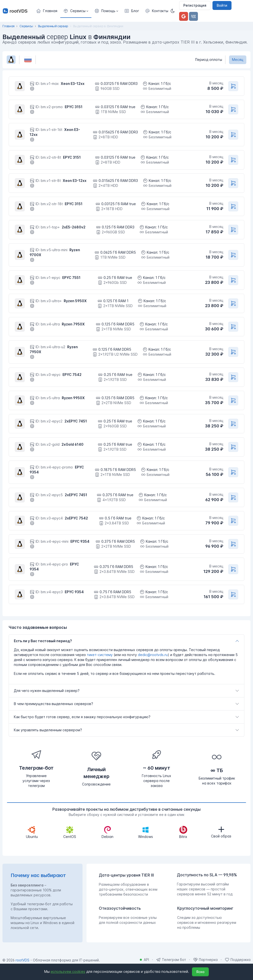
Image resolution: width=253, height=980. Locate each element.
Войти (222, 5)
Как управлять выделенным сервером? (48, 730)
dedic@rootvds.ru (153, 655)
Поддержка (241, 960)
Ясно (200, 972)
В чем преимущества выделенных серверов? (53, 704)
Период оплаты (209, 60)
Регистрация (195, 5)
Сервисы (26, 26)
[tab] (126, 641)
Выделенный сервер (53, 26)
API (146, 960)
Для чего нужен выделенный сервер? (47, 691)
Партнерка (208, 960)
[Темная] (174, 11)
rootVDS (22, 960)
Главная (8, 26)
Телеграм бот (174, 960)
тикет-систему (100, 655)
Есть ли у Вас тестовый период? (43, 641)
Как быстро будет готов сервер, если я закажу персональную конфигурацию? (82, 717)
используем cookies (68, 971)
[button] (76, 11)
